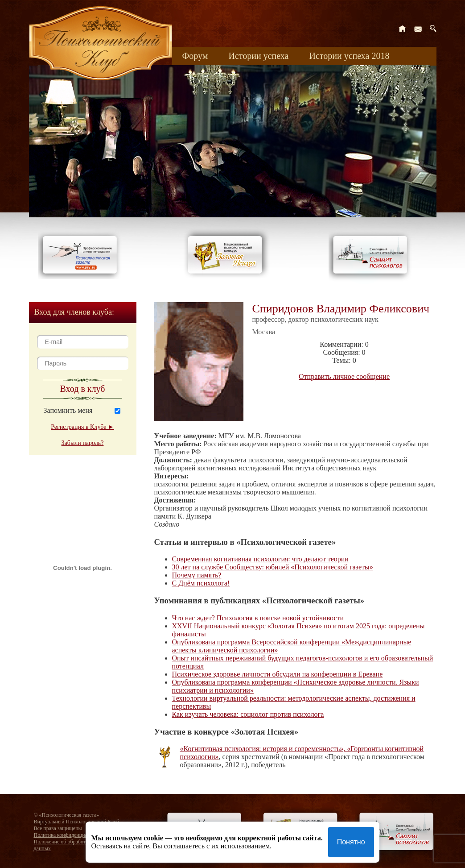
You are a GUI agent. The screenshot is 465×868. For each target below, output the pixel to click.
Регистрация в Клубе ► (82, 427)
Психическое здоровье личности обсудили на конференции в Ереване (278, 674)
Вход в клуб (83, 389)
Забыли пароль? (83, 443)
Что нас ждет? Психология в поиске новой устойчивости (258, 618)
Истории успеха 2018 (349, 56)
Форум (195, 56)
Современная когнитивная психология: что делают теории (260, 559)
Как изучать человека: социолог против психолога (248, 714)
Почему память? (197, 575)
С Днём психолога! (201, 583)
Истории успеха (258, 56)
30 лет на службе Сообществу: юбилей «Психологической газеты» (273, 567)
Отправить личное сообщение (344, 376)
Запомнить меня (68, 410)
